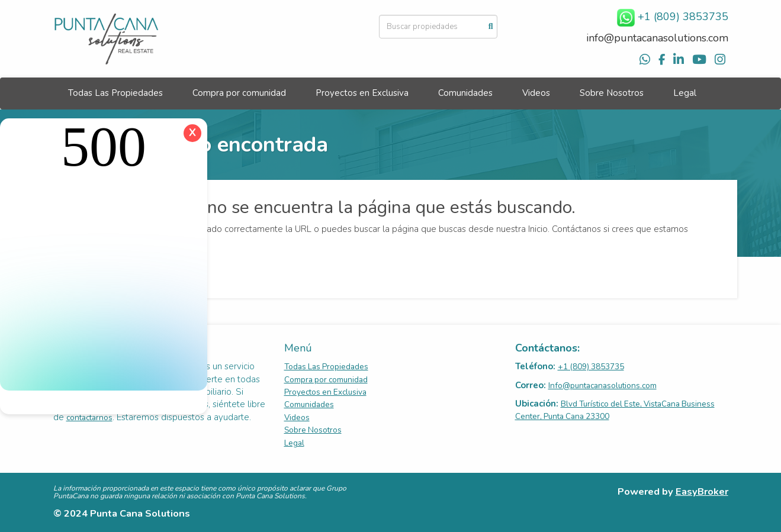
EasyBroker (702, 491)
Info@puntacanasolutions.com (602, 386)
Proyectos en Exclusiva (362, 93)
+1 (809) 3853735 (591, 367)
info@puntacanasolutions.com (657, 38)
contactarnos (89, 417)
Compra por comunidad (239, 93)
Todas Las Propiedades (115, 93)
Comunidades (465, 93)
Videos (536, 93)
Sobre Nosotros (612, 93)
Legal (685, 93)
